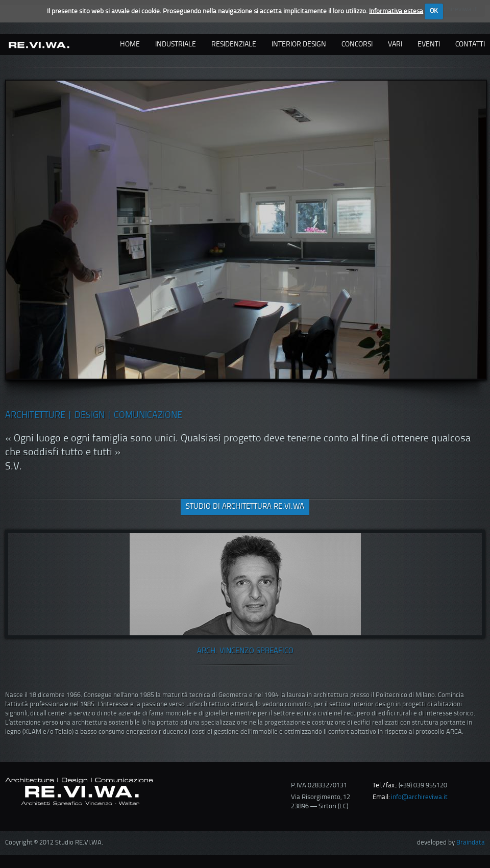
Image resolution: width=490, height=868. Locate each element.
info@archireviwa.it (419, 797)
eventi (429, 44)
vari (395, 44)
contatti (470, 44)
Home (130, 44)
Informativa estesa (396, 11)
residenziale (234, 44)
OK (434, 11)
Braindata (471, 843)
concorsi (357, 44)
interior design (299, 44)
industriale (176, 44)
